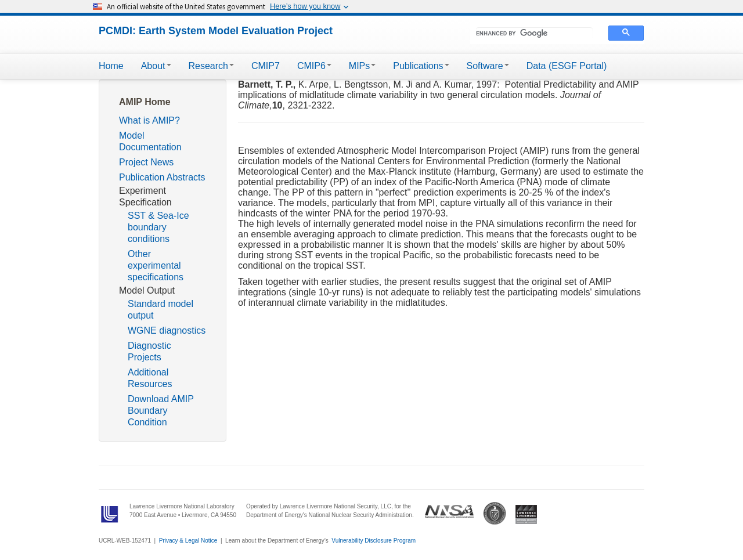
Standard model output (160, 310)
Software (488, 66)
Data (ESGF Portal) (567, 66)
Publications (421, 66)
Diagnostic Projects (149, 351)
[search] (534, 33)
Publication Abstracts (162, 177)
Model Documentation (150, 141)
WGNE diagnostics (167, 330)
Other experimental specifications (156, 265)
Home (111, 66)
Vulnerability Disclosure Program (374, 541)
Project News (146, 162)
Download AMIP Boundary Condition (161, 411)
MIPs (362, 66)
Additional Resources (150, 378)
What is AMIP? (149, 120)
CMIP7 (266, 66)
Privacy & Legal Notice (188, 541)
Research (211, 66)
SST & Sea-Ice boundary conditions (158, 227)
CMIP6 (314, 66)
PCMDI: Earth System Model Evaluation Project (216, 31)
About (156, 66)
